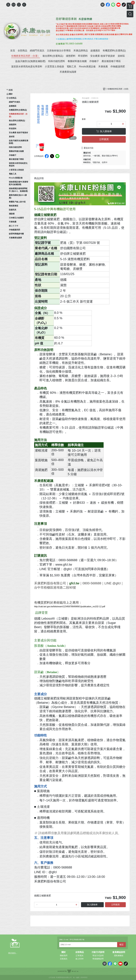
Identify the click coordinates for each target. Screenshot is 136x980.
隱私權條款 (119, 956)
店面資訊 (64, 959)
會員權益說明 (119, 952)
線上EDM (79, 959)
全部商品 (80, 952)
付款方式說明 (98, 952)
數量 (84, 119)
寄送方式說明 (98, 956)
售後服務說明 (98, 959)
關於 (64, 952)
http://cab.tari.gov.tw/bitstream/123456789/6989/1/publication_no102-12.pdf (70, 607)
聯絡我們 (64, 956)
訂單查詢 (80, 956)
